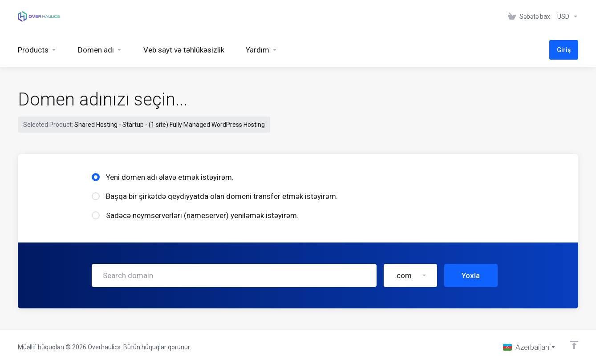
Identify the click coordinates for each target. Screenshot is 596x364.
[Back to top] (574, 345)
